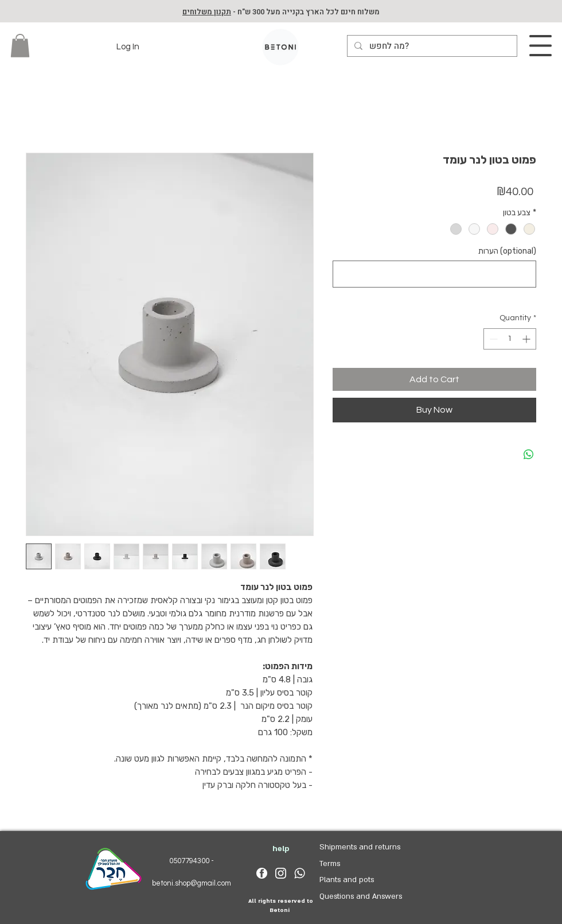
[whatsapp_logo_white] (300, 873)
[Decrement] (492, 339)
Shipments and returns (360, 847)
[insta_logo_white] (281, 873)
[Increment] (527, 339)
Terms (330, 864)
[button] (20, 46)
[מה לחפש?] (431, 46)
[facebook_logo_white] (262, 873)
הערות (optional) (507, 251)
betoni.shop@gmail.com (192, 883)
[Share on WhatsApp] (529, 455)
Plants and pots (347, 880)
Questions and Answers (361, 896)
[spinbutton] (510, 339)
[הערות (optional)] (434, 274)
